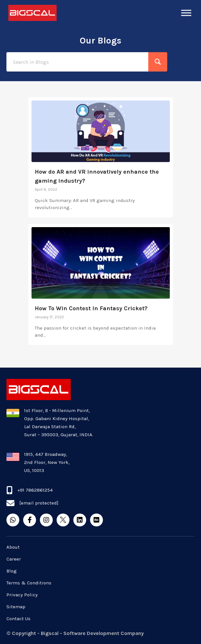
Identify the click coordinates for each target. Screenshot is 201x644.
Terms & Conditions (29, 583)
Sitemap (16, 607)
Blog (12, 571)
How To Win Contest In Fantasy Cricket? (91, 308)
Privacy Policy (22, 595)
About (13, 547)
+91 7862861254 (35, 490)
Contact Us (18, 619)
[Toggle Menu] (186, 13)
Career (14, 559)
